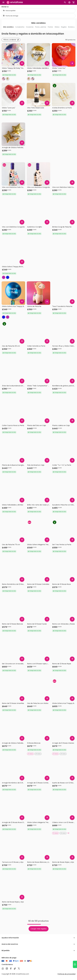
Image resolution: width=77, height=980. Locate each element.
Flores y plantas (41, 27)
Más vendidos (8, 27)
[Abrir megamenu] (3, 2)
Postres (50, 27)
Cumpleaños (20, 27)
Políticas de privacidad (66, 974)
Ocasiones (30, 27)
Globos (57, 27)
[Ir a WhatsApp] (75, 964)
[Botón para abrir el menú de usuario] (69, 2)
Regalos (64, 27)
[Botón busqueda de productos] (65, 2)
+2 (68, 833)
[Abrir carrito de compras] (74, 2)
